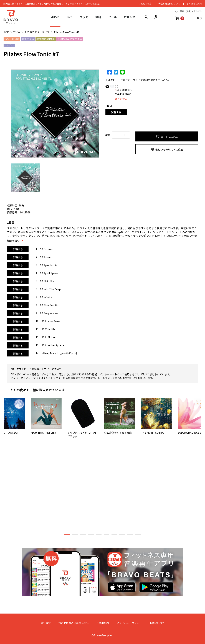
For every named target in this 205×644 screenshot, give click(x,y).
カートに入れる (167, 137)
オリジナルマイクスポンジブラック (82, 434)
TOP (6, 32)
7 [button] (114, 536)
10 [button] (138, 536)
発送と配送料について (169, 3)
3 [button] (83, 536)
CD (117, 86)
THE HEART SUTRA (152, 432)
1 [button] (67, 536)
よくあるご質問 (194, 3)
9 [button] (130, 536)
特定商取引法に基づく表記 (74, 623)
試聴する (116, 112)
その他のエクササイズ (37, 32)
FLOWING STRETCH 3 (43, 432)
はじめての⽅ (145, 3)
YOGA (17, 32)
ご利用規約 (103, 623)
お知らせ (130, 17)
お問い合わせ (157, 623)
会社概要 (46, 623)
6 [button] (107, 536)
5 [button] (99, 536)
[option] (55, 114)
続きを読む (13, 240)
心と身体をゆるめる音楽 (118, 432)
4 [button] (91, 536)
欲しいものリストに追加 (167, 150)
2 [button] (75, 536)
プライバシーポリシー (129, 623)
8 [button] (122, 536)
